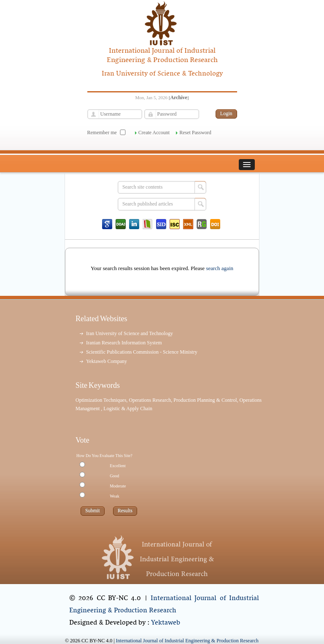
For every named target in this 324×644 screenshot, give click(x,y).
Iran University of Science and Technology (130, 333)
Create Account (154, 133)
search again (220, 268)
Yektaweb (166, 623)
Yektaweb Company (107, 361)
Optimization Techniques (101, 400)
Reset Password (195, 133)
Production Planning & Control (205, 400)
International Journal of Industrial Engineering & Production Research (164, 605)
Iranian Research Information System (124, 343)
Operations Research (150, 400)
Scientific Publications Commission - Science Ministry (142, 352)
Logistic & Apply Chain (128, 409)
